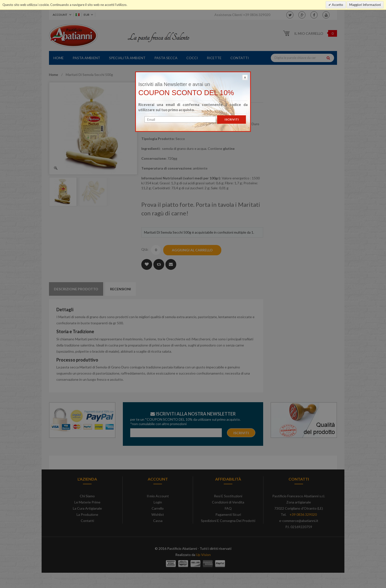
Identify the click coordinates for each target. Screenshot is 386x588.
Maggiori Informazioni (365, 5)
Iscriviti (232, 119)
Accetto (337, 5)
